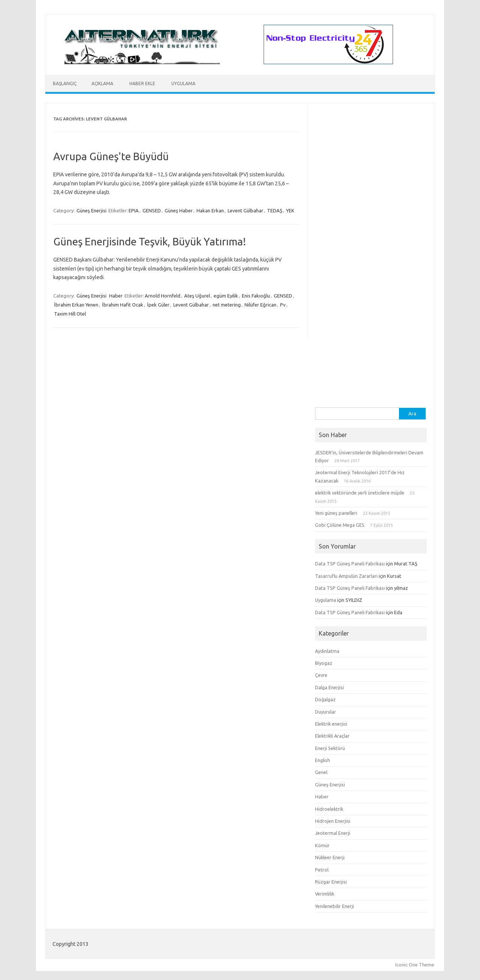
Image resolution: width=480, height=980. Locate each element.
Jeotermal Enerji (333, 833)
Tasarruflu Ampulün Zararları (346, 576)
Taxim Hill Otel (70, 314)
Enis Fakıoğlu (256, 296)
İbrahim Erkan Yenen (76, 305)
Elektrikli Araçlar (332, 736)
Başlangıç (65, 83)
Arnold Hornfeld (163, 296)
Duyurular (325, 712)
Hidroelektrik (329, 809)
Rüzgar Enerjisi (331, 882)
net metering (227, 305)
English (322, 760)
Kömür (322, 845)
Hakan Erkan (210, 210)
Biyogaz (324, 663)
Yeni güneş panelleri (336, 513)
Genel (321, 772)
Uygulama (183, 83)
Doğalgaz (325, 699)
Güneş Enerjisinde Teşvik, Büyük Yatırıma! (150, 241)
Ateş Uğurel (197, 296)
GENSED (152, 210)
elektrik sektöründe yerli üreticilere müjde (360, 493)
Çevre (321, 675)
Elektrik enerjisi (331, 724)
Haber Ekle (142, 83)
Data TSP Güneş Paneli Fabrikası (350, 564)
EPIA (134, 210)
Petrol (322, 870)
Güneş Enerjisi (91, 210)
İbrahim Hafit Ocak (123, 305)
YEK (290, 210)
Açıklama (102, 83)
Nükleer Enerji (330, 857)
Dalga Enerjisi (329, 687)
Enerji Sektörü (330, 748)
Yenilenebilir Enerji (334, 906)
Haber (116, 296)
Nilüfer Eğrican (260, 305)
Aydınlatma (327, 651)
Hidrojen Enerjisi (333, 821)
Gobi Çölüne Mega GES (340, 525)
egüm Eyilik (226, 296)
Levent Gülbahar (245, 210)
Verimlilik (325, 894)
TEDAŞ (275, 210)
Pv (283, 305)
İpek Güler (158, 305)
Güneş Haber (179, 210)
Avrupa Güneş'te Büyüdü (111, 156)
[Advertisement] (371, 295)
